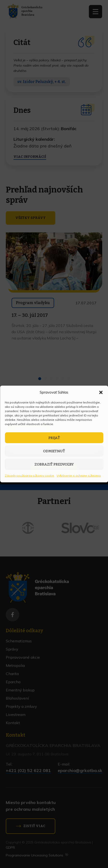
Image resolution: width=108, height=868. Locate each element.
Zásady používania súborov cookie (29, 475)
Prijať (54, 438)
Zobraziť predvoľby (54, 464)
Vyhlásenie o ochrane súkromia (79, 475)
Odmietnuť (54, 451)
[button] (101, 392)
